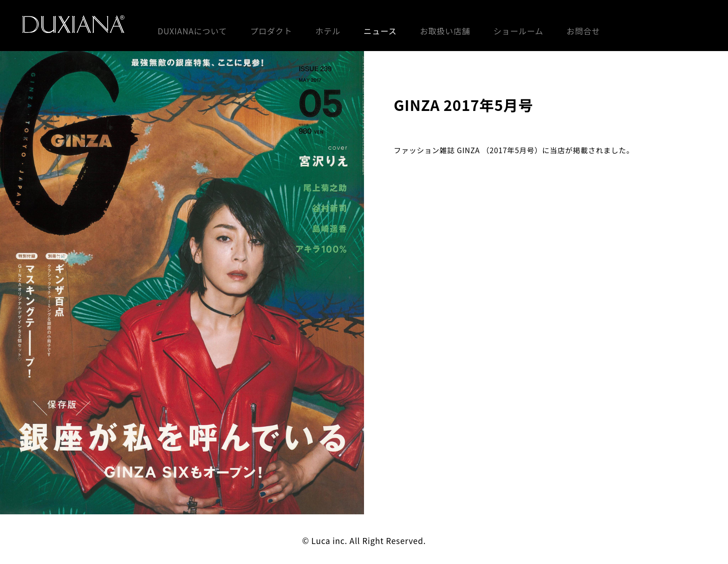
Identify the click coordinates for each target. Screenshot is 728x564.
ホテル (328, 31)
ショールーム (519, 31)
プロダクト (271, 31)
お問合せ (583, 31)
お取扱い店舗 (445, 31)
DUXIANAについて (192, 31)
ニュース (380, 31)
